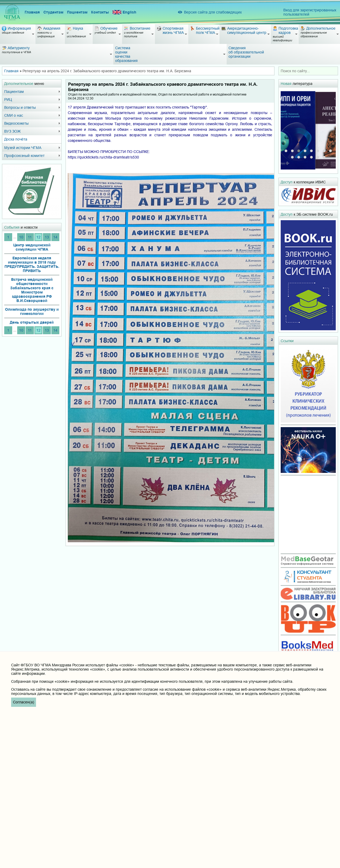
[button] (286, 151)
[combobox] (308, 71)
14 (55, 237)
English (124, 12)
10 (21, 237)
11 (30, 237)
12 (38, 237)
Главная (32, 12)
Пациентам (77, 12)
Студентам (53, 12)
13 (47, 237)
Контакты (100, 12)
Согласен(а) (24, 702)
